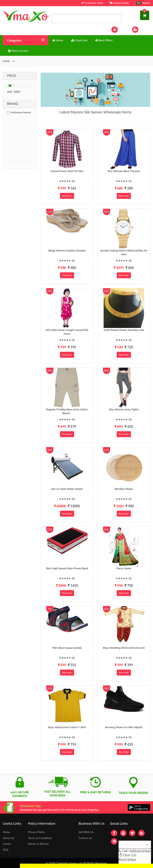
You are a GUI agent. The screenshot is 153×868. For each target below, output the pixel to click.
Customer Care (92, 3)
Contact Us (85, 838)
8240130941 (127, 860)
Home (6, 832)
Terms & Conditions (40, 838)
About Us (9, 838)
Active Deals (119, 3)
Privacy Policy (37, 832)
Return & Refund (38, 844)
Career (7, 844)
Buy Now (67, 196)
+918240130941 (139, 851)
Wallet (143, 3)
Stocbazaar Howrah (19, 112)
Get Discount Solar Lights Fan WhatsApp (45, 866)
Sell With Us (86, 832)
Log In (119, 29)
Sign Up (141, 29)
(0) (73, 181)
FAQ (6, 850)
